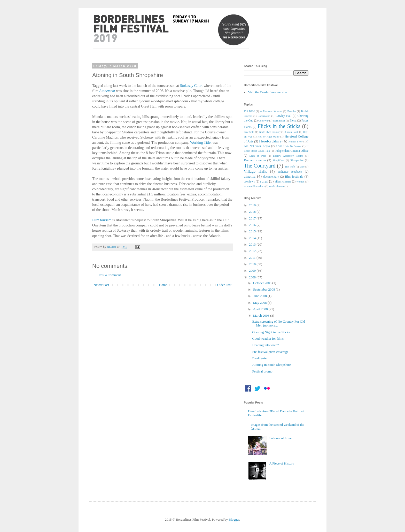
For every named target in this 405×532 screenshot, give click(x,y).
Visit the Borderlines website (267, 92)
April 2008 (261, 309)
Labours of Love (280, 438)
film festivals (294, 176)
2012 (253, 251)
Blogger (234, 519)
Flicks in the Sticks (279, 126)
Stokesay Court (191, 86)
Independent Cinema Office (291, 151)
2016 (253, 225)
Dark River (279, 121)
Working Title (200, 142)
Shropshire (297, 160)
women (301, 182)
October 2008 (263, 283)
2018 (253, 212)
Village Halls (255, 171)
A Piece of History (282, 463)
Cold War (263, 121)
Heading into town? (265, 345)
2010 (253, 264)
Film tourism (102, 220)
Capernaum (264, 116)
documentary (271, 177)
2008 (253, 277)
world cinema (277, 186)
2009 (253, 271)
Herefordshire (270, 141)
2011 (253, 258)
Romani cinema (255, 160)
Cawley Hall (283, 116)
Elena (293, 121)
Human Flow (296, 142)
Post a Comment (110, 275)
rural (264, 181)
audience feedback (290, 172)
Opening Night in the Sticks (271, 332)
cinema (250, 176)
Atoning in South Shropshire (271, 365)
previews (249, 182)
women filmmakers (254, 186)
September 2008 (264, 289)
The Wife (290, 167)
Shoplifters (279, 160)
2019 (253, 205)
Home (163, 285)
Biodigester (260, 358)
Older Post (224, 285)
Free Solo (249, 132)
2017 (253, 218)
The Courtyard (260, 166)
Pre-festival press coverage (270, 352)
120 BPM (249, 111)
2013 (253, 244)
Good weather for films (268, 339)
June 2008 (260, 296)
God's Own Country (270, 132)
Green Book (292, 132)
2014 (253, 238)
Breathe (292, 111)
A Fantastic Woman (271, 111)
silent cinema (283, 182)
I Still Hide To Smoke (289, 146)
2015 (253, 231)
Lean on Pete (258, 156)
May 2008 (260, 303)
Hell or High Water (268, 137)
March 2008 (262, 316)
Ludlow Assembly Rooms (288, 156)
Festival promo (262, 371)
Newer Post (101, 285)
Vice (302, 167)
